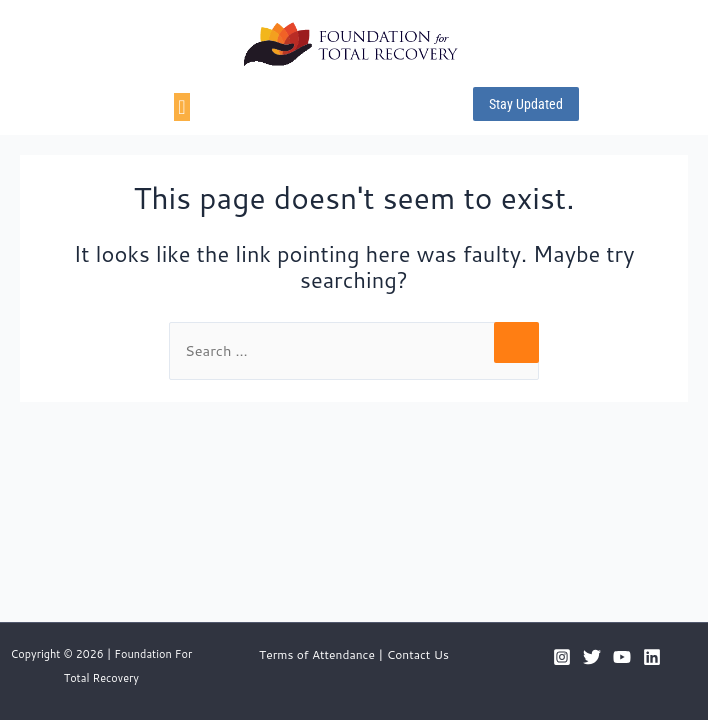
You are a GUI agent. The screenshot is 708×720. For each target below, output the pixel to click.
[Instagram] (562, 657)
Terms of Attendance (317, 654)
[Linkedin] (652, 657)
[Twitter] (592, 657)
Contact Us (418, 654)
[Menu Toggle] (181, 107)
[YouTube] (622, 657)
